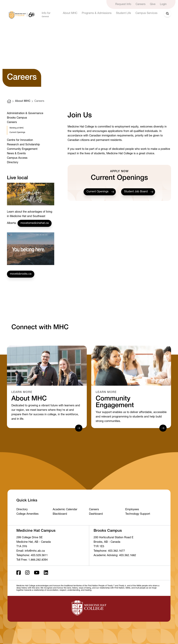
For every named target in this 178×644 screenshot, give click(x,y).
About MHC (23, 101)
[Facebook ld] (19, 573)
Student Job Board (138, 192)
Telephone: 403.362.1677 (109, 551)
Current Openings (100, 192)
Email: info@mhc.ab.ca (31, 551)
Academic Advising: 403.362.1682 (115, 556)
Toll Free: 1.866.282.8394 (32, 560)
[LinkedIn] (46, 573)
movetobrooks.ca (21, 274)
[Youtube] (37, 573)
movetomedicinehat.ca (35, 223)
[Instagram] (27, 573)
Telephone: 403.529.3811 (32, 556)
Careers (39, 101)
